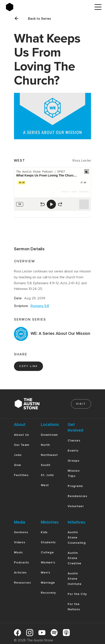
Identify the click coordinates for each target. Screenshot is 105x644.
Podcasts (22, 562)
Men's (46, 573)
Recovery (48, 593)
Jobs (18, 455)
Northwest (49, 455)
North (45, 445)
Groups (74, 461)
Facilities (21, 475)
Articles (20, 573)
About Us (22, 435)
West (45, 485)
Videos (20, 542)
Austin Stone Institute (75, 579)
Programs (75, 486)
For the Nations (74, 607)
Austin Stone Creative (75, 558)
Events (73, 451)
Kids (44, 532)
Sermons (21, 532)
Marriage (48, 583)
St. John (47, 475)
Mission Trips (74, 473)
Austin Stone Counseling (77, 537)
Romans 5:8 (40, 306)
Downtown (49, 435)
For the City (77, 594)
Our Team (22, 445)
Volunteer (76, 506)
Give (18, 465)
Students (48, 542)
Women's (48, 562)
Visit (81, 404)
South (46, 465)
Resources (22, 583)
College (47, 552)
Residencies (77, 496)
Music (19, 552)
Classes (74, 440)
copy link (28, 366)
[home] (52, 7)
